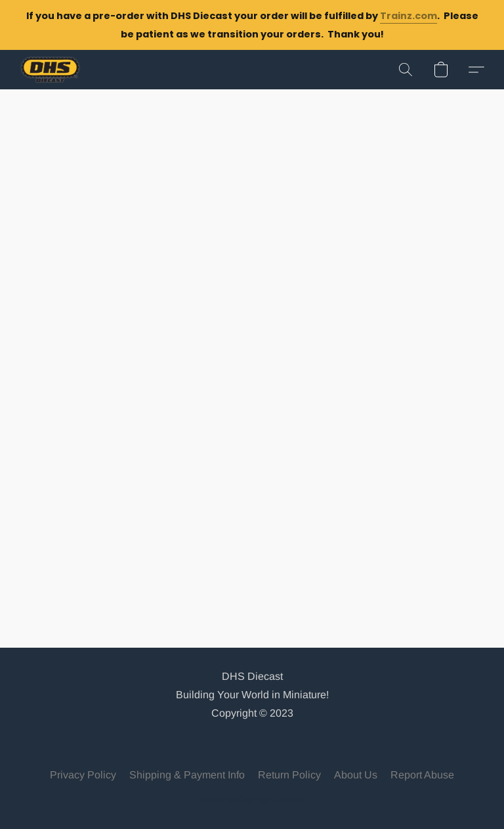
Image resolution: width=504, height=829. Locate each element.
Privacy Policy (83, 775)
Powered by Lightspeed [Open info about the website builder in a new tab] (252, 800)
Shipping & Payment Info (187, 775)
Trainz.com (409, 16)
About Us (356, 775)
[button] (50, 70)
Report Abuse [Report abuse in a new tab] (422, 775)
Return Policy (289, 775)
